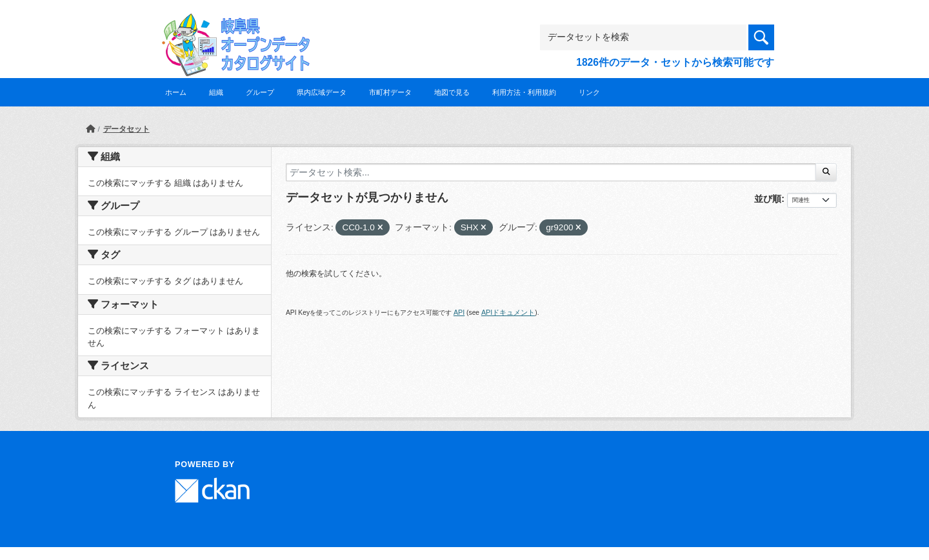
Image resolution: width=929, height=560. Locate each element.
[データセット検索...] (551, 172)
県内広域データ (322, 92)
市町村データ (390, 92)
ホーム (176, 92)
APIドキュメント (508, 312)
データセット (126, 129)
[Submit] (826, 172)
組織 (216, 92)
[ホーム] (90, 129)
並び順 (768, 199)
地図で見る (452, 92)
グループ (260, 92)
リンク (589, 92)
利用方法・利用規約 (524, 92)
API (459, 312)
